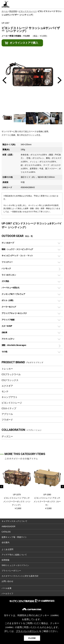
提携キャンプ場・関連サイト (14, 537)
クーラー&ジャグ (9, 307)
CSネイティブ (9, 408)
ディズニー (7, 436)
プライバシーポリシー (11, 571)
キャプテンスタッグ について (14, 521)
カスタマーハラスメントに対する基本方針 (20, 576)
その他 (4, 352)
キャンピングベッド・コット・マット (17, 256)
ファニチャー (7, 262)
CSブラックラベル (11, 374)
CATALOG (6, 532)
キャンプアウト (10, 397)
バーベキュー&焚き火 (11, 288)
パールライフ (7, 594)
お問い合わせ (7, 581)
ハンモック (6, 268)
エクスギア (7, 386)
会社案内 (5, 542)
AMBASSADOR (8, 527)
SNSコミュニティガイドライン (15, 565)
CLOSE (32, 638)
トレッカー (7, 369)
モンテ (5, 391)
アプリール (7, 414)
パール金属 (6, 588)
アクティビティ (8, 339)
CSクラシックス (10, 380)
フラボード (7, 420)
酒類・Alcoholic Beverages (14, 345)
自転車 (4, 332)
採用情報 (5, 560)
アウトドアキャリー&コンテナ (14, 313)
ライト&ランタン (9, 275)
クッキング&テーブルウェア (13, 294)
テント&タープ (8, 243)
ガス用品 (5, 281)
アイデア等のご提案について (14, 555)
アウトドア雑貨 (8, 320)
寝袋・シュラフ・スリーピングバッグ (17, 249)
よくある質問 (7, 549)
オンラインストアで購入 (24, 43)
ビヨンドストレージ (12, 403)
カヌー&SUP (7, 326)
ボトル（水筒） (8, 300)
